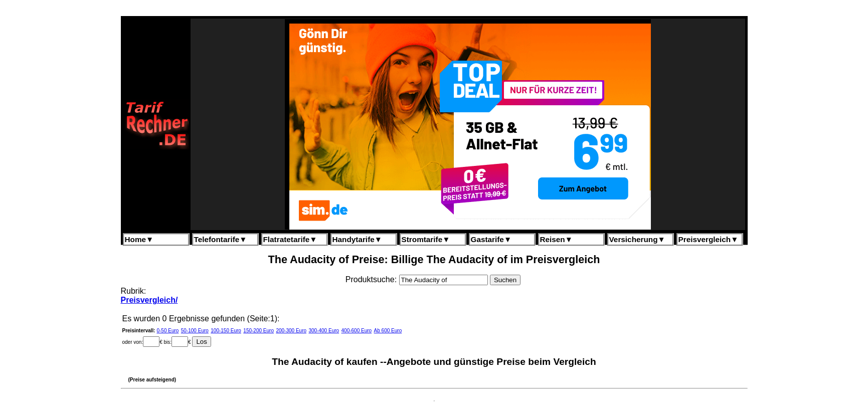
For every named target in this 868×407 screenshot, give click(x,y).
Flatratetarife (290, 239)
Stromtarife (426, 239)
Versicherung (637, 239)
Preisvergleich (709, 239)
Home (139, 239)
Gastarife (491, 239)
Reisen (556, 239)
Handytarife (357, 239)
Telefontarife (221, 239)
